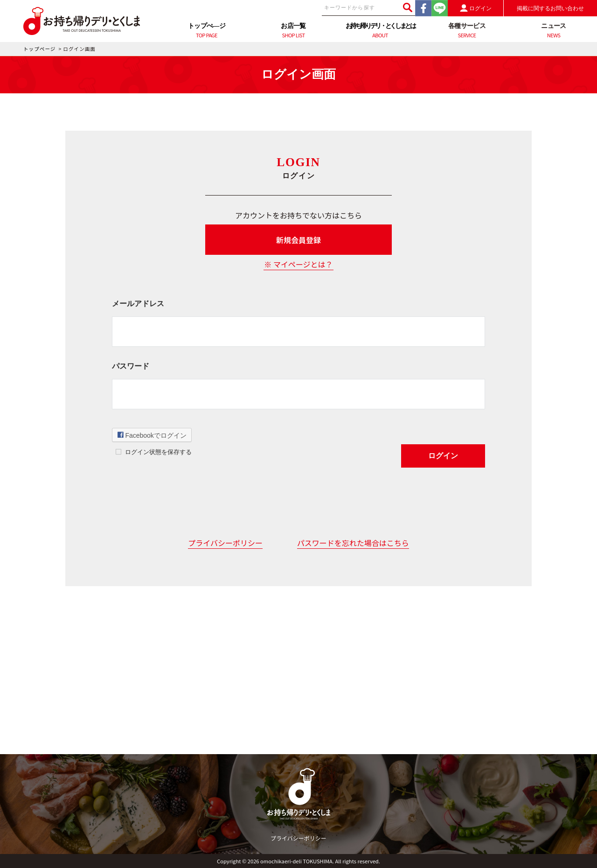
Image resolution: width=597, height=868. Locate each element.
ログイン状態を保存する (158, 452)
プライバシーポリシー (225, 543)
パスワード (131, 366)
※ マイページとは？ (298, 264)
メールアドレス (138, 304)
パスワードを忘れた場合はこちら (353, 543)
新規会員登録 (298, 240)
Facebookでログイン (152, 435)
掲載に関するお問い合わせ (550, 8)
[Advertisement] (298, 689)
